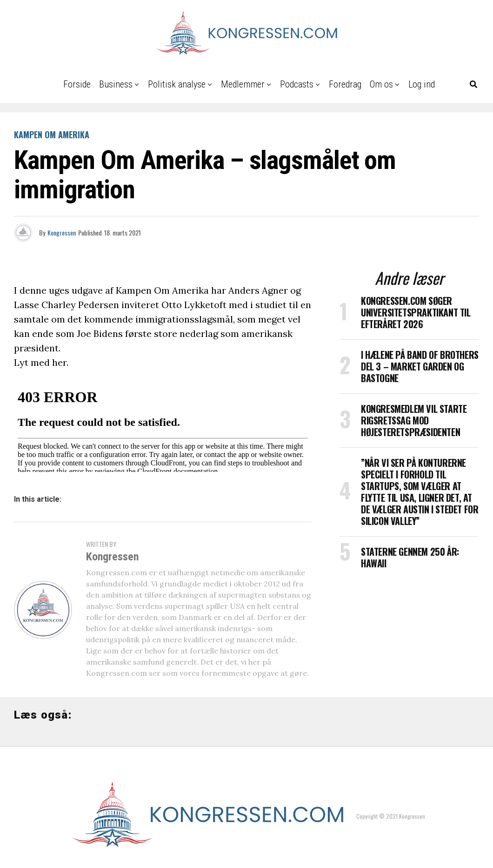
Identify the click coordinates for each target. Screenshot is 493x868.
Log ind (422, 84)
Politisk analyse (177, 84)
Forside (77, 84)
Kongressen (62, 232)
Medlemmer (243, 84)
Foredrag (345, 84)
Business (116, 84)
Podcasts (297, 84)
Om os (381, 84)
